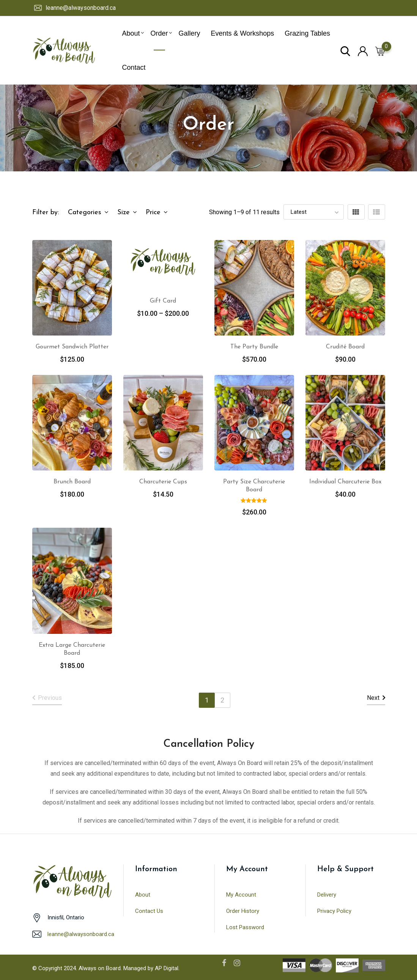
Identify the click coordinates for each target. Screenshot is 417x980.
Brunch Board (72, 482)
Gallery (190, 33)
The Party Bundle (254, 347)
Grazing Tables (307, 33)
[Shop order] (314, 212)
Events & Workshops (243, 33)
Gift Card (163, 301)
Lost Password (245, 927)
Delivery (327, 895)
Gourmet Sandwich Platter (72, 347)
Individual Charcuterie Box (345, 482)
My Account (241, 895)
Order (159, 33)
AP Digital (167, 968)
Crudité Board (345, 347)
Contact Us (149, 911)
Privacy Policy (334, 911)
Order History (243, 911)
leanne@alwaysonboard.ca (81, 8)
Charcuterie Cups (163, 482)
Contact (134, 67)
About (131, 33)
